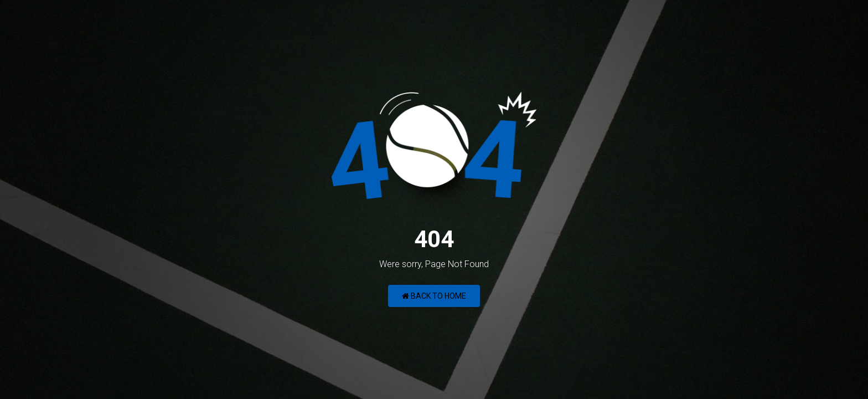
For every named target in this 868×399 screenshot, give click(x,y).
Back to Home (434, 296)
